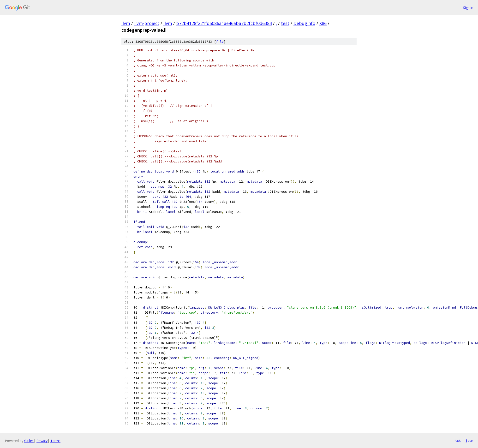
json (469, 441)
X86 (323, 23)
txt (458, 441)
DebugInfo (304, 23)
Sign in (468, 8)
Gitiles (29, 441)
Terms (55, 441)
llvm (126, 23)
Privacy (42, 441)
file (220, 42)
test (285, 23)
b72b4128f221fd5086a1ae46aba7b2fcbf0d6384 (224, 23)
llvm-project (147, 23)
